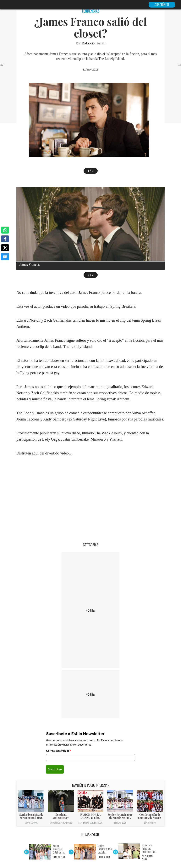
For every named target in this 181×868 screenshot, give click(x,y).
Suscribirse (55, 769)
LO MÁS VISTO (91, 834)
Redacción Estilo (93, 43)
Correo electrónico (59, 751)
